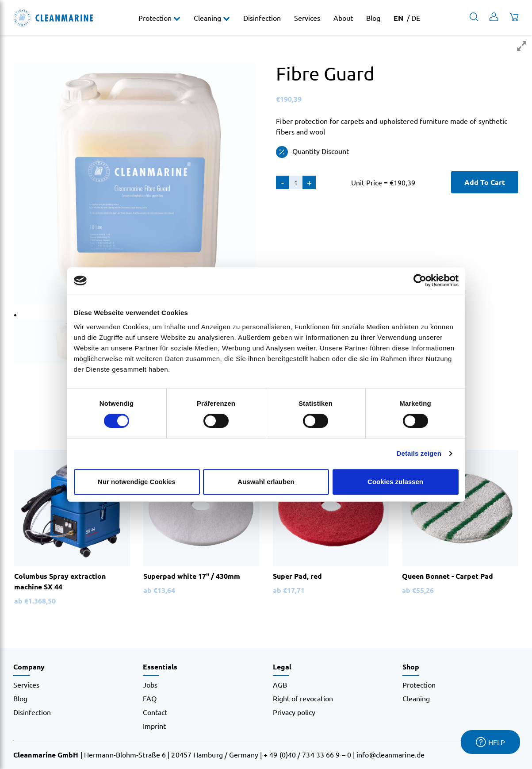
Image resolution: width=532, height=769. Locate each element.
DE (416, 18)
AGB (280, 684)
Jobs (150, 684)
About (343, 18)
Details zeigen (419, 453)
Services (307, 18)
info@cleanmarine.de (390, 754)
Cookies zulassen (395, 482)
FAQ (150, 698)
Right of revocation (303, 698)
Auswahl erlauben (266, 482)
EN (398, 18)
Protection (156, 18)
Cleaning (208, 18)
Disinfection (262, 18)
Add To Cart (485, 182)
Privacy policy (294, 712)
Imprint (154, 726)
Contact (155, 712)
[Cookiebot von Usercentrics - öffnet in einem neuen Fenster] (420, 281)
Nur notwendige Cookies (137, 482)
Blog (373, 18)
